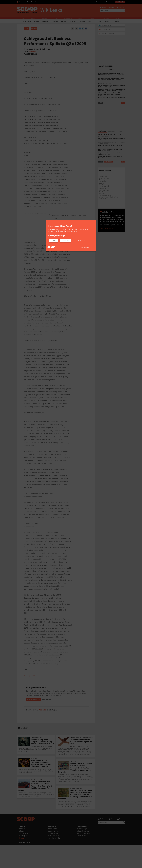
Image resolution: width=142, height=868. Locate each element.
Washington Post (104, 188)
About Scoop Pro (83, 854)
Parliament (46, 21)
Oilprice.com (103, 176)
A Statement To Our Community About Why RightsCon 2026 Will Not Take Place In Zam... (110, 94)
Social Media (53, 851)
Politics (55, 21)
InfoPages (117, 18)
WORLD (23, 751)
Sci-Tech (82, 21)
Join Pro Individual (33, 722)
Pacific (80, 18)
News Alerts (108, 162)
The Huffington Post (105, 195)
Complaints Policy (54, 861)
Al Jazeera (102, 194)
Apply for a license (84, 856)
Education (107, 21)
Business (73, 21)
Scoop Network (54, 854)
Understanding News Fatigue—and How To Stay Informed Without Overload (111, 74)
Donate (22, 861)
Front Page (27, 21)
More (123, 103)
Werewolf (34, 18)
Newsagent (23, 858)
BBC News (102, 192)
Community (91, 18)
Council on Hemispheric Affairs (108, 197)
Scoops (36, 21)
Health (116, 21)
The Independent (104, 187)
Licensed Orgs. (82, 851)
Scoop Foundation (55, 856)
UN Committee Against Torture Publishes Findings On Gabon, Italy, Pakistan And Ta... (111, 79)
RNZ (110, 83)
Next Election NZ (54, 858)
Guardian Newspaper (105, 185)
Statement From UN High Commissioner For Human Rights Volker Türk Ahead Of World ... (112, 90)
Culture (98, 21)
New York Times (104, 190)
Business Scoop (68, 18)
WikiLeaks (34, 29)
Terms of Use (82, 858)
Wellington (45, 18)
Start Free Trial (120, 2)
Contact (22, 851)
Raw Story (102, 180)
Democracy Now (104, 178)
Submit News (24, 856)
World (90, 21)
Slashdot (102, 183)
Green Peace (103, 199)
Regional (64, 21)
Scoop (24, 18)
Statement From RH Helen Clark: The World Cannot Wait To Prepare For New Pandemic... (112, 98)
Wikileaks (33, 51)
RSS (101, 103)
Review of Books (105, 18)
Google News (103, 181)
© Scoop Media (25, 865)
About (21, 854)
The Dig (56, 18)
